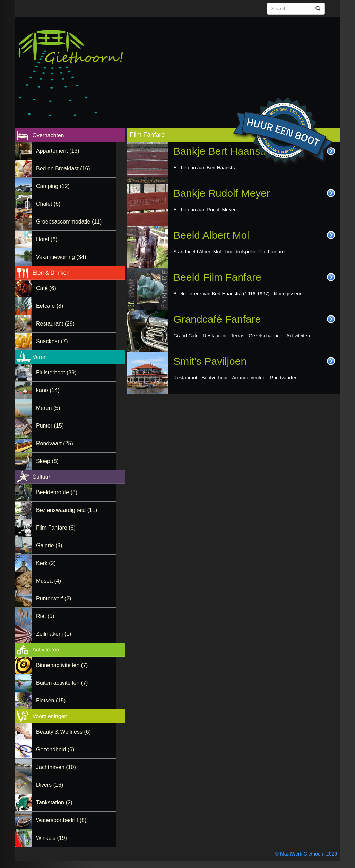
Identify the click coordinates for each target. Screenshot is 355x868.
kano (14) (48, 390)
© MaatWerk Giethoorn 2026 (306, 854)
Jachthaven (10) (56, 767)
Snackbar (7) (52, 341)
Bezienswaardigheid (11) (67, 510)
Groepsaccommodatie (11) (69, 222)
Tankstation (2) (54, 803)
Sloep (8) (47, 461)
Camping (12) (53, 186)
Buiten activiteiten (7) (62, 683)
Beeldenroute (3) (57, 492)
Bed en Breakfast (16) (63, 168)
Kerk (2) (46, 563)
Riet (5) (45, 616)
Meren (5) (48, 408)
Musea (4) (49, 581)
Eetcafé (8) (50, 306)
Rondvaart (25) (55, 443)
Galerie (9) (49, 545)
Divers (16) (50, 785)
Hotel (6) (47, 239)
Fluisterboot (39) (56, 373)
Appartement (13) (58, 151)
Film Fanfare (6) (56, 528)
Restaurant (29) (55, 324)
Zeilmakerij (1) (54, 634)
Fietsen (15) (51, 701)
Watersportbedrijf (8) (61, 820)
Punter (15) (50, 426)
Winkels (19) (51, 838)
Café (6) (46, 288)
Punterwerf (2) (54, 599)
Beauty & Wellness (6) (63, 732)
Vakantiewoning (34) (61, 257)
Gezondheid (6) (55, 749)
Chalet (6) (48, 204)
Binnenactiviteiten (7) (62, 665)
